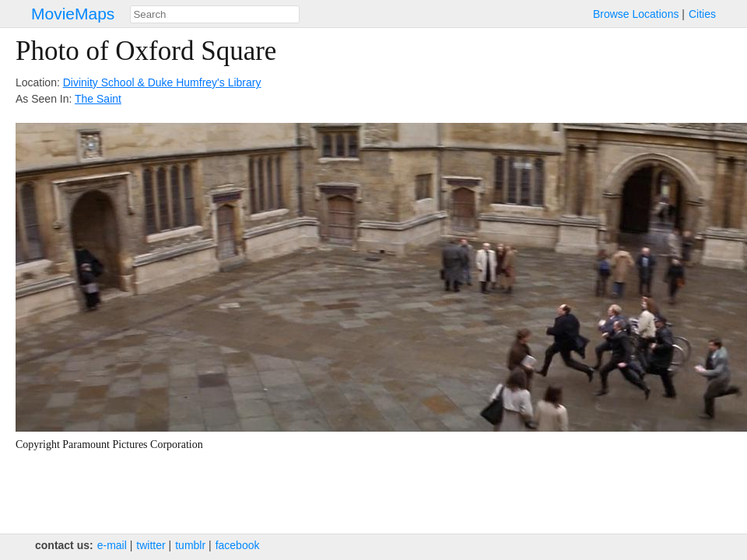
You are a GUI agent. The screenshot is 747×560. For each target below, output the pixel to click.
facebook (238, 545)
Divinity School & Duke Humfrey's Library (162, 82)
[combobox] (215, 14)
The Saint (98, 99)
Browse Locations (636, 14)
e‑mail (112, 545)
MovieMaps (73, 14)
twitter (151, 545)
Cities (702, 14)
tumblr (190, 545)
